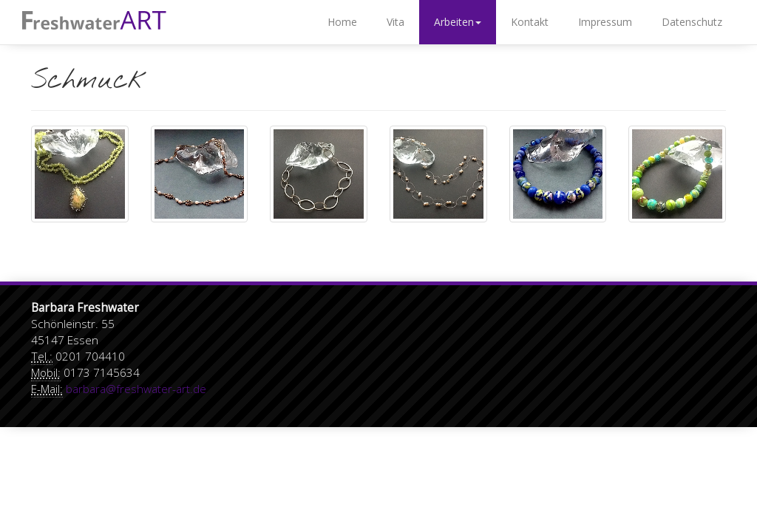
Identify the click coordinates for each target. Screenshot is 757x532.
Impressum (605, 22)
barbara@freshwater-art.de (136, 389)
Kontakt (530, 22)
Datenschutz (692, 22)
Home (342, 22)
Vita (396, 22)
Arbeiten (458, 22)
